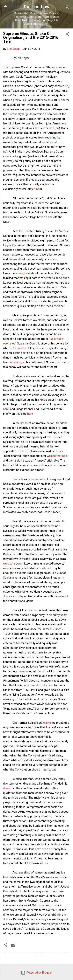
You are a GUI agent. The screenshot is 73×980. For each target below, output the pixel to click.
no (67, 86)
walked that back (58, 456)
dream (13, 259)
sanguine (24, 273)
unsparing (16, 362)
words (22, 348)
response (37, 479)
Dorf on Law (36, 7)
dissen (7, 788)
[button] (68, 35)
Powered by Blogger (36, 973)
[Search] (68, 8)
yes (28, 109)
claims (47, 723)
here (6, 409)
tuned (37, 189)
